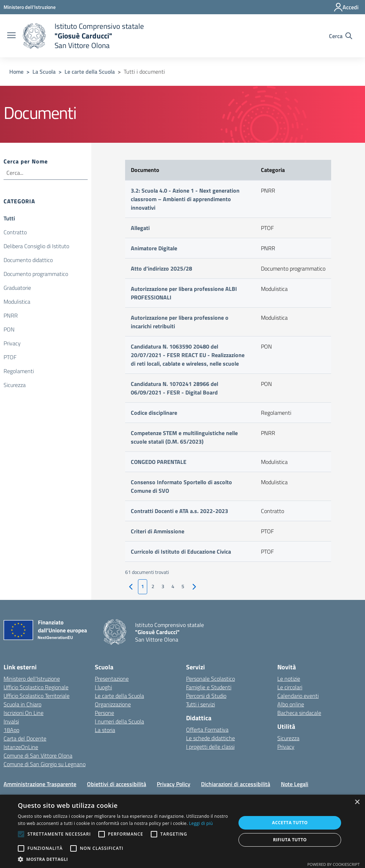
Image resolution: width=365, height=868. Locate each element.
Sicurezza (15, 385)
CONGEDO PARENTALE (159, 462)
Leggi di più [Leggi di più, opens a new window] (201, 823)
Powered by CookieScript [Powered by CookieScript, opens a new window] (333, 864)
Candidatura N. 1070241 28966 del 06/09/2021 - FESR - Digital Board (174, 388)
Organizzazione (113, 704)
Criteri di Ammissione (158, 531)
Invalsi (11, 721)
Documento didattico (28, 260)
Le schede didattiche (210, 738)
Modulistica (17, 302)
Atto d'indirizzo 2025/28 (161, 268)
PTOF (10, 357)
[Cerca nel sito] (341, 36)
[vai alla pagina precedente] (131, 587)
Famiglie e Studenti (209, 687)
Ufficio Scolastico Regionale (36, 687)
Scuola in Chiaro (22, 704)
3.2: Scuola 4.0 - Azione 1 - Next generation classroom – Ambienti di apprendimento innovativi (185, 199)
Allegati (140, 228)
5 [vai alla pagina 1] (183, 586)
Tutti (9, 218)
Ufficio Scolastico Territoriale (37, 696)
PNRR (11, 315)
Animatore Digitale (154, 248)
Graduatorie (17, 288)
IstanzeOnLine (21, 747)
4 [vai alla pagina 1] (173, 586)
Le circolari (290, 687)
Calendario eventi (298, 696)
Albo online (291, 704)
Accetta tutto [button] (290, 823)
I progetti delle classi (210, 747)
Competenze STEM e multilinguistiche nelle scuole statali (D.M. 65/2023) (184, 437)
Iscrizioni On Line (24, 713)
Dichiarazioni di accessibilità (236, 784)
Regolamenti (19, 371)
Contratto (15, 232)
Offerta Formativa (207, 730)
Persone (104, 713)
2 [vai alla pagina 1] (153, 586)
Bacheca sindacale (299, 713)
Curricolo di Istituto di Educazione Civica (181, 551)
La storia (105, 730)
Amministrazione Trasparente (40, 784)
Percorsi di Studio (206, 696)
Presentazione (112, 679)
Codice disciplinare (154, 413)
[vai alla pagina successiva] (194, 587)
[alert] (182, 831)
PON (9, 329)
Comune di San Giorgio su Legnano (45, 764)
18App (11, 730)
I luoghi (103, 687)
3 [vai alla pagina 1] (163, 586)
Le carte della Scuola (90, 72)
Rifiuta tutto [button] (290, 840)
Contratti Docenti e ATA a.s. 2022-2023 (179, 511)
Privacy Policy (174, 784)
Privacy (12, 343)
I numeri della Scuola (119, 721)
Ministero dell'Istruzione (32, 679)
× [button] (357, 802)
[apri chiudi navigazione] (11, 36)
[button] (124, 859)
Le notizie (289, 679)
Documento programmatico (36, 274)
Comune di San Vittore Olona (38, 755)
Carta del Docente (25, 738)
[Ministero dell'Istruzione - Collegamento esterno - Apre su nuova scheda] (30, 7)
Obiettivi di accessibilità (117, 784)
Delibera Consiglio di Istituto (36, 246)
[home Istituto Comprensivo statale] (83, 36)
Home (16, 72)
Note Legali (295, 784)
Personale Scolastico (210, 679)
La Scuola (44, 72)
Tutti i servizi (201, 704)
